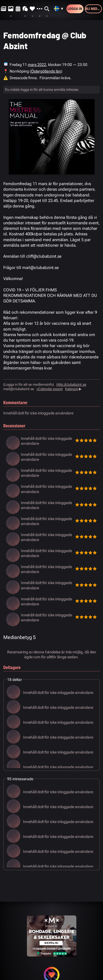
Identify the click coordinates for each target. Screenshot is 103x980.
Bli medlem (94, 9)
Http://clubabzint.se (71, 384)
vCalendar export (50, 389)
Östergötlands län (46, 71)
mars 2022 (37, 65)
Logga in (75, 9)
